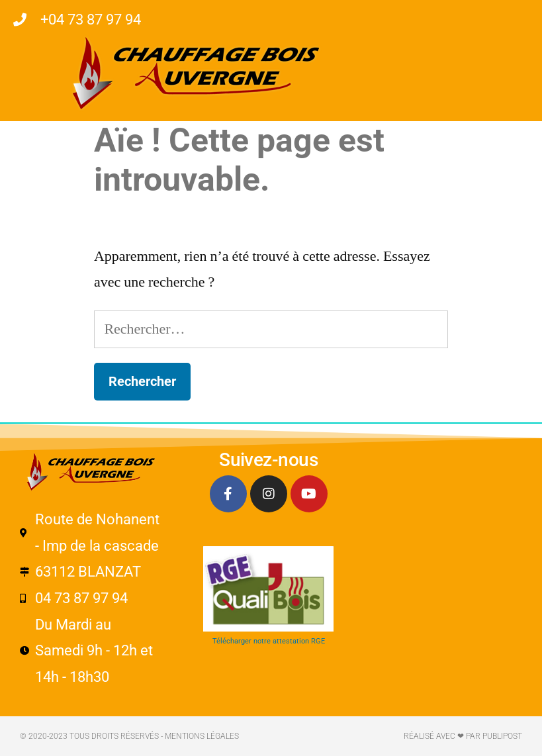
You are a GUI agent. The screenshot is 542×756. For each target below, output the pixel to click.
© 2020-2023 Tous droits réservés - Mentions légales (129, 736)
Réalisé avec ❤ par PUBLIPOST (463, 736)
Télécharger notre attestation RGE (269, 641)
